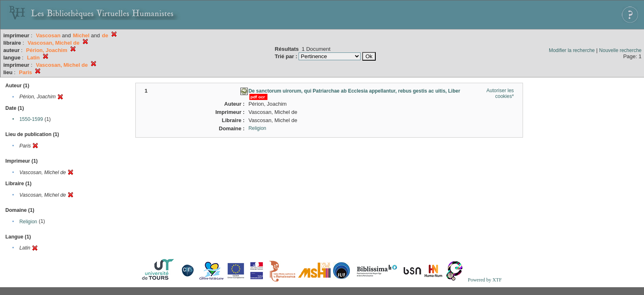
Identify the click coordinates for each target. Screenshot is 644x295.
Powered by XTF (485, 280)
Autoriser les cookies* (500, 93)
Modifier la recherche (572, 50)
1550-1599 (31, 119)
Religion (28, 222)
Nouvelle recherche (620, 50)
